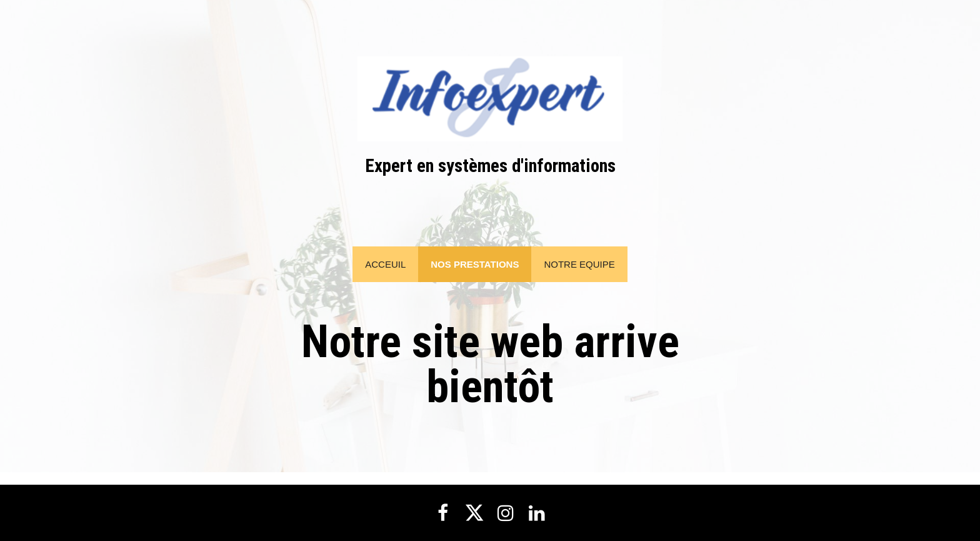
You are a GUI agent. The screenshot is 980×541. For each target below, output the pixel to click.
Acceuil (385, 264)
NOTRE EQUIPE (579, 264)
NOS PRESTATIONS (475, 264)
